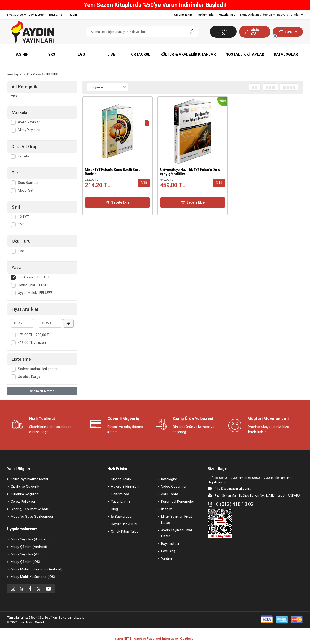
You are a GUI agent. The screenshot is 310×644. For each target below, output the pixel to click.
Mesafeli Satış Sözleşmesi (32, 517)
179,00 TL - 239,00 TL (34, 335)
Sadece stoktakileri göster (38, 369)
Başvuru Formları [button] (290, 15)
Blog (114, 509)
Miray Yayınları (29, 130)
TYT (21, 225)
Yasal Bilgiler (19, 469)
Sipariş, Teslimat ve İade (30, 509)
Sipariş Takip (183, 15)
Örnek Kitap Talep (125, 532)
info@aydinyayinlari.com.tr (230, 488)
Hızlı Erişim (117, 469)
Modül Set (26, 190)
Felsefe (24, 156)
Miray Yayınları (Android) (30, 539)
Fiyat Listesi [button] (17, 15)
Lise (21, 251)
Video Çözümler (174, 487)
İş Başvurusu (121, 517)
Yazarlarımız (227, 15)
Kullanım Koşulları (25, 494)
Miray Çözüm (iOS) (25, 562)
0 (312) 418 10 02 (231, 504)
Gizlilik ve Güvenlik (25, 487)
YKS (14, 96)
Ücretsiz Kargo (29, 377)
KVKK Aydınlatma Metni (29, 479)
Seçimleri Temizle (42, 391)
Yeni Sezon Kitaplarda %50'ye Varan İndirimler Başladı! (155, 5)
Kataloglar (169, 479)
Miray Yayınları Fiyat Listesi (176, 520)
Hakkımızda (205, 15)
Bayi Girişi (56, 15)
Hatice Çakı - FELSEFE (34, 285)
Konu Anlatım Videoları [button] (257, 15)
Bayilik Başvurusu (125, 524)
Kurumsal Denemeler (178, 502)
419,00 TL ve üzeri (32, 343)
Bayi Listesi (36, 15)
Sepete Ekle (117, 203)
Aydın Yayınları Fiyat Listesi (177, 533)
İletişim (73, 15)
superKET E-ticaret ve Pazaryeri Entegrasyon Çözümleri (155, 639)
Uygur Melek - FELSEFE (35, 293)
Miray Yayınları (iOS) (26, 554)
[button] (255, 32)
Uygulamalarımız (22, 529)
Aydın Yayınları (29, 122)
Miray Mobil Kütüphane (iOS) (33, 577)
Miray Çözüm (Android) (29, 547)
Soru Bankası (28, 183)
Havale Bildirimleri (125, 487)
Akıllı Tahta (170, 494)
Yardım (167, 559)
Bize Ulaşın (217, 469)
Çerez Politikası (23, 502)
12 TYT (23, 217)
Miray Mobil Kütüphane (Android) (36, 569)
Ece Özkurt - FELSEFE (34, 277)
